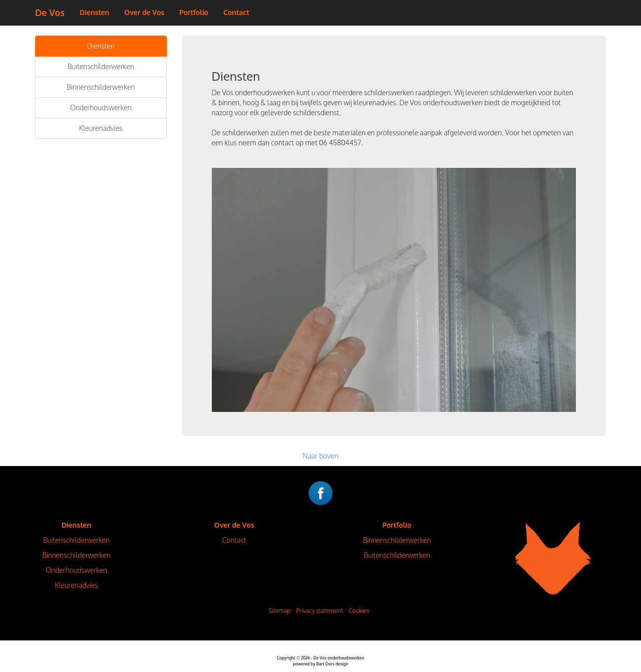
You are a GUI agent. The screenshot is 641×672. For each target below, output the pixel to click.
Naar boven (320, 456)
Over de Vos (144, 12)
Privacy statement (319, 611)
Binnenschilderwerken (101, 87)
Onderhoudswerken (101, 107)
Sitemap (279, 611)
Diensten (94, 12)
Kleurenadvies (101, 128)
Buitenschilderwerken (101, 66)
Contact (236, 12)
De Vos (50, 13)
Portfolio (194, 12)
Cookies (359, 611)
